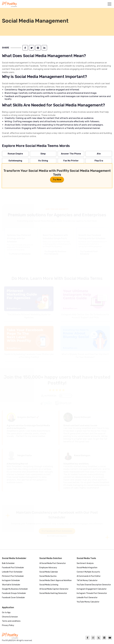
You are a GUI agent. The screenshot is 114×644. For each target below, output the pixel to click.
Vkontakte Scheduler (11, 585)
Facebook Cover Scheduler (13, 598)
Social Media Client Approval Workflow (55, 580)
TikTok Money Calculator (87, 580)
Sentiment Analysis (85, 563)
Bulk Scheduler (8, 563)
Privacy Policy (8, 625)
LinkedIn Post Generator (87, 598)
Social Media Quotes (48, 576)
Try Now (57, 179)
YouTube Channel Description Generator (94, 585)
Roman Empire (15, 154)
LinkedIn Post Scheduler (12, 572)
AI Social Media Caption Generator (54, 589)
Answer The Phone (71, 154)
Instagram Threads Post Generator (92, 593)
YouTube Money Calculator (88, 602)
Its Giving (43, 161)
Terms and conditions (11, 621)
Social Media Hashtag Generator (53, 593)
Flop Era (99, 161)
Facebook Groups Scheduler (14, 593)
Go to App (6, 613)
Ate (99, 154)
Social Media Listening (49, 585)
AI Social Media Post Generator (53, 563)
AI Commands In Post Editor (89, 576)
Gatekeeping (15, 161)
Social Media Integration (87, 568)
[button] (109, 4)
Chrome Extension (10, 617)
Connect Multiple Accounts (88, 572)
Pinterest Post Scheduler (13, 576)
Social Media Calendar (49, 572)
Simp (43, 154)
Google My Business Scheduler (15, 589)
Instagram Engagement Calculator (92, 589)
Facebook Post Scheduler (13, 568)
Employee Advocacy (48, 568)
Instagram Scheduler (11, 580)
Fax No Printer (71, 161)
